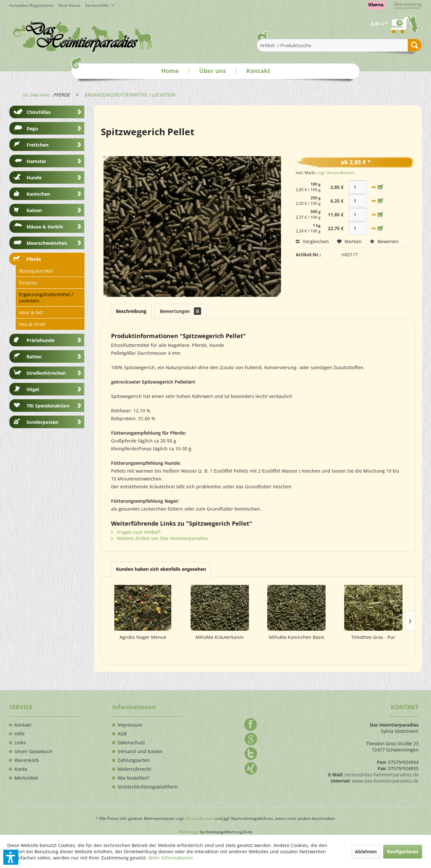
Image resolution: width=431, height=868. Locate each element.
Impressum (130, 725)
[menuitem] (72, 5)
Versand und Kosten (140, 751)
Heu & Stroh (32, 324)
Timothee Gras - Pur (373, 637)
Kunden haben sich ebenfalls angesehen (161, 569)
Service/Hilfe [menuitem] (97, 5)
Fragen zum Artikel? (136, 532)
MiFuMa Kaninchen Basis (297, 637)
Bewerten (384, 241)
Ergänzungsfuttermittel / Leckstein (46, 298)
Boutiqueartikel (36, 271)
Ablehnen (366, 851)
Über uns (213, 71)
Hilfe (19, 734)
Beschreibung (131, 311)
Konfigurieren (403, 851)
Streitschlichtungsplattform (148, 787)
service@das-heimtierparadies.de (382, 775)
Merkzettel (26, 778)
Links (20, 743)
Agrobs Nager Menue (143, 637)
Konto (21, 769)
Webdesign (189, 832)
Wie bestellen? (133, 778)
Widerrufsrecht (134, 769)
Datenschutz (131, 743)
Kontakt (258, 71)
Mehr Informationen (171, 858)
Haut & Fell (31, 312)
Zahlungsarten (134, 760)
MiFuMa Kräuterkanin (220, 637)
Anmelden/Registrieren (31, 5)
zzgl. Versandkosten (336, 173)
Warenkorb (27, 760)
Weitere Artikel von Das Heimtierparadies (159, 538)
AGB (122, 734)
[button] (11, 857)
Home (170, 71)
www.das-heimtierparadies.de (385, 781)
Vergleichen (312, 241)
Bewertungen (180, 311)
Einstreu (28, 283)
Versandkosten (200, 818)
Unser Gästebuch (33, 751)
